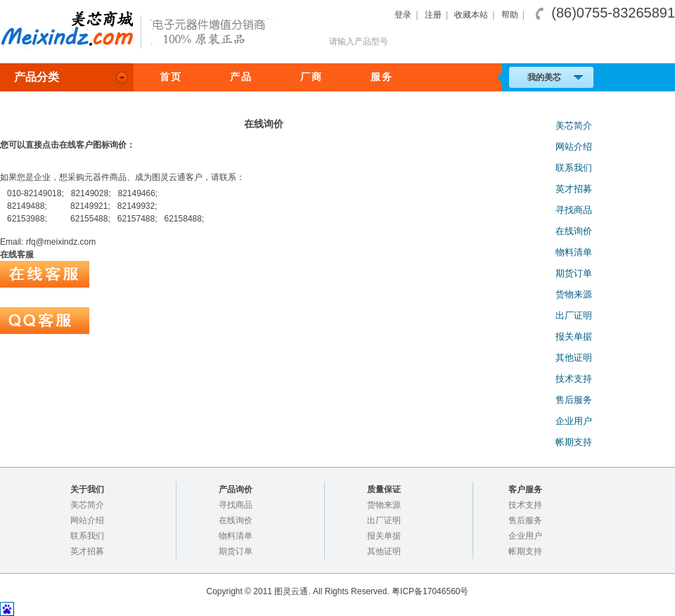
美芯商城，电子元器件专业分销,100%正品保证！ (141, 31)
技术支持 (574, 379)
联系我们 (574, 168)
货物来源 (574, 294)
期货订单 (574, 273)
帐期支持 (574, 442)
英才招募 (574, 189)
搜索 (646, 41)
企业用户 (574, 421)
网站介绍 (574, 147)
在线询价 (574, 231)
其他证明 (574, 358)
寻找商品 (574, 210)
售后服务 (574, 400)
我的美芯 (555, 77)
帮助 (510, 15)
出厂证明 (574, 315)
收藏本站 (471, 15)
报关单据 (574, 336)
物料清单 (574, 252)
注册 (433, 15)
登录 (403, 15)
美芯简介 (574, 126)
